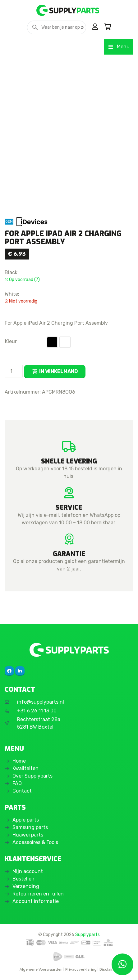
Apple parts (26, 820)
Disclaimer (109, 969)
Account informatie (36, 901)
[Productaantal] (14, 371)
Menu (119, 47)
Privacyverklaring (81, 969)
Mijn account (28, 871)
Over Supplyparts (32, 776)
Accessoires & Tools (35, 842)
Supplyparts (87, 934)
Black (52, 342)
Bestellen (23, 879)
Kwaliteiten (25, 768)
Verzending (26, 886)
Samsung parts (30, 827)
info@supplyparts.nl (41, 702)
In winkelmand (59, 371)
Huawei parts (28, 835)
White (65, 342)
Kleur (11, 341)
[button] (52, 342)
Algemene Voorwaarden (41, 969)
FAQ (17, 783)
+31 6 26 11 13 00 (37, 711)
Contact (22, 791)
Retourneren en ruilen (38, 894)
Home (19, 761)
